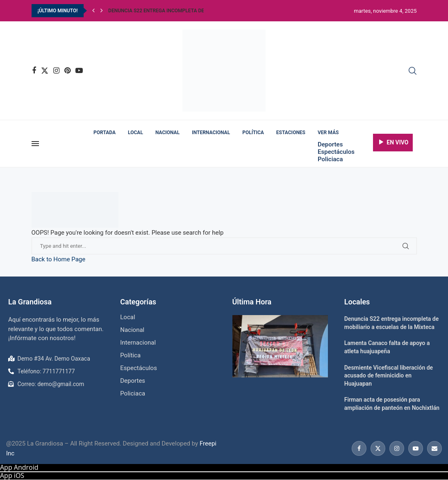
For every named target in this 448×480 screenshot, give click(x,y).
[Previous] (93, 11)
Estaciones (291, 133)
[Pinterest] (67, 71)
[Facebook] (34, 71)
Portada (105, 133)
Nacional (167, 133)
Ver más (328, 133)
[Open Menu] (35, 144)
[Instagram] (56, 71)
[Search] (413, 71)
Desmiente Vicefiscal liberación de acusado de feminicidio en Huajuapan (389, 376)
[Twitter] (45, 71)
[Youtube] (79, 71)
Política (253, 133)
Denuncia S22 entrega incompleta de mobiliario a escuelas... (188, 11)
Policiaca (330, 159)
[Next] (102, 11)
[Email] (433, 448)
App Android (19, 467)
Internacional (211, 133)
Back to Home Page (59, 259)
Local (135, 133)
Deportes (330, 144)
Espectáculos (336, 152)
